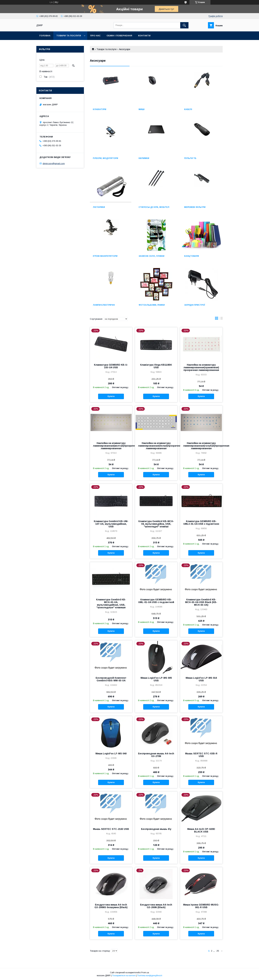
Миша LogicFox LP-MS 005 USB (156, 679)
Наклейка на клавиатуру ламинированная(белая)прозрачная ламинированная (156, 446)
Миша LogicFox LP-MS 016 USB (201, 679)
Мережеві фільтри (195, 207)
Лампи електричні (104, 305)
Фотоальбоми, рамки (152, 305)
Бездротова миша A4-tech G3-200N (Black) (156, 906)
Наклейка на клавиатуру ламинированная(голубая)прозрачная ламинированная (201, 446)
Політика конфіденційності (150, 976)
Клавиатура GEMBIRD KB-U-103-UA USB (111, 366)
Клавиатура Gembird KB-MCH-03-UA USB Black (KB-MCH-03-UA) (201, 602)
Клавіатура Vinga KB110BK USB (156, 366)
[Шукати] (184, 25)
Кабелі (188, 109)
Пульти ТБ (190, 158)
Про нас (95, 36)
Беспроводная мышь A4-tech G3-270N (156, 755)
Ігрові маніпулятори (105, 256)
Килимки (144, 158)
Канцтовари (192, 256)
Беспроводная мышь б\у (156, 829)
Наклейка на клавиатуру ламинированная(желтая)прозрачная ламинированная (111, 446)
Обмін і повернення (119, 36)
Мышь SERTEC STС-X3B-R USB (201, 755)
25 (218, 951)
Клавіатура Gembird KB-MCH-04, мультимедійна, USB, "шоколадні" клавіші (156, 524)
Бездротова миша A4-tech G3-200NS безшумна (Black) (111, 906)
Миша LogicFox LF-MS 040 (111, 754)
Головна (45, 36)
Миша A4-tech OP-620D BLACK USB (201, 830)
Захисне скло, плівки (151, 256)
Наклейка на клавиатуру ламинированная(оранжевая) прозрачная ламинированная (201, 367)
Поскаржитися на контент (124, 976)
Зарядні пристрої (195, 305)
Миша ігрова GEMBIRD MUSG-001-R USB (201, 906)
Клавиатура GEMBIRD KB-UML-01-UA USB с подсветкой (156, 601)
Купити (111, 396)
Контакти (144, 36)
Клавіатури (100, 109)
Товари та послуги (69, 36)
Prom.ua (145, 973)
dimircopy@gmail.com (54, 163)
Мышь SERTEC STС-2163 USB (111, 829)
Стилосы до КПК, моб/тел (154, 207)
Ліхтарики (99, 207)
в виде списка (221, 319)
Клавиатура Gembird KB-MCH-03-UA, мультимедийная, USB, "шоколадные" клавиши (111, 603)
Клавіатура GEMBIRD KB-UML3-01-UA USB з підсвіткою (201, 523)
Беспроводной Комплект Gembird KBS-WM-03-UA (111, 679)
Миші (142, 109)
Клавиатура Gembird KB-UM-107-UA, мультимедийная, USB (111, 524)
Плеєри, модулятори (105, 158)
